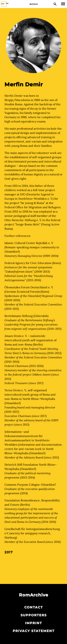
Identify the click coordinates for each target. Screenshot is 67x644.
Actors (34, 4)
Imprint (33, 623)
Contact (34, 607)
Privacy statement (34, 631)
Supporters (34, 615)
